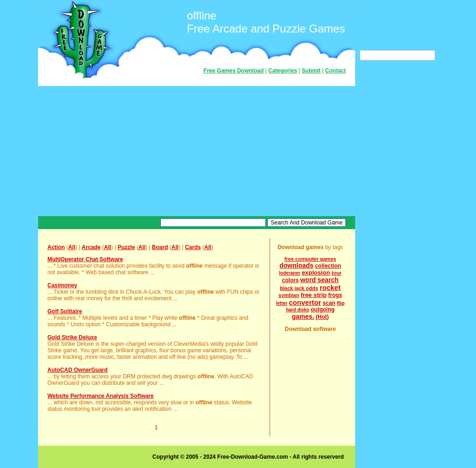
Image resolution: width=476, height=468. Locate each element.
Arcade (91, 247)
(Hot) (322, 317)
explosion (316, 273)
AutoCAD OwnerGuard (77, 370)
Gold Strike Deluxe (72, 337)
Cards (193, 247)
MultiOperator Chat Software (85, 259)
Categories (283, 71)
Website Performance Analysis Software (101, 396)
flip (341, 303)
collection (328, 266)
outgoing (323, 310)
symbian (289, 295)
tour (336, 273)
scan (329, 303)
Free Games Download (234, 71)
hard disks (297, 310)
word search (319, 280)
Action (56, 247)
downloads (296, 265)
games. (303, 316)
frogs (335, 295)
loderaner (290, 273)
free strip (314, 295)
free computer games (310, 259)
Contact (335, 71)
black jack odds (299, 288)
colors (291, 280)
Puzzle (126, 247)
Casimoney (62, 285)
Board (160, 247)
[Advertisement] (197, 151)
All (72, 247)
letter (282, 303)
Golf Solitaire (65, 311)
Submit (311, 71)
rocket (330, 287)
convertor (305, 302)
